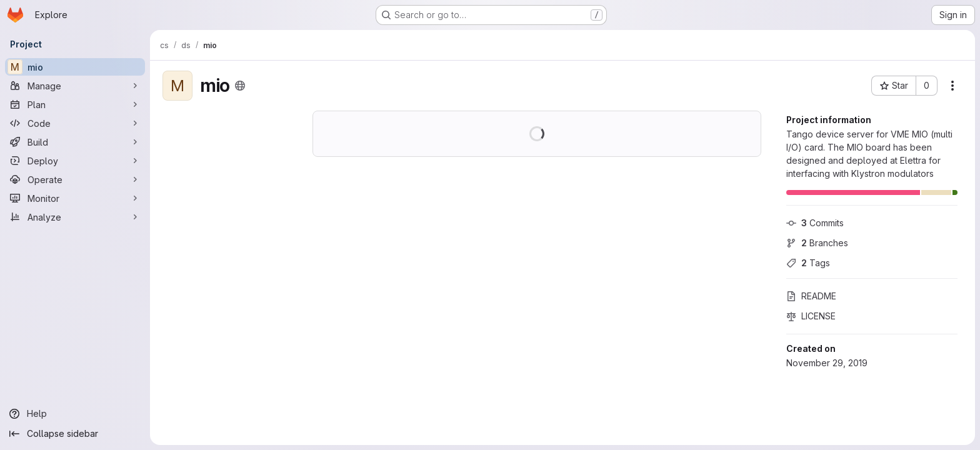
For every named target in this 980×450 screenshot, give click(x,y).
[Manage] (75, 86)
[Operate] (75, 179)
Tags (808, 263)
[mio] (75, 67)
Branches (817, 243)
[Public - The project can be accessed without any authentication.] (240, 86)
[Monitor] (75, 198)
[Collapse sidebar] (75, 434)
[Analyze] (75, 217)
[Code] (75, 123)
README (811, 296)
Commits (815, 223)
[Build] (75, 142)
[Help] (75, 414)
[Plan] (75, 104)
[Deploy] (75, 161)
